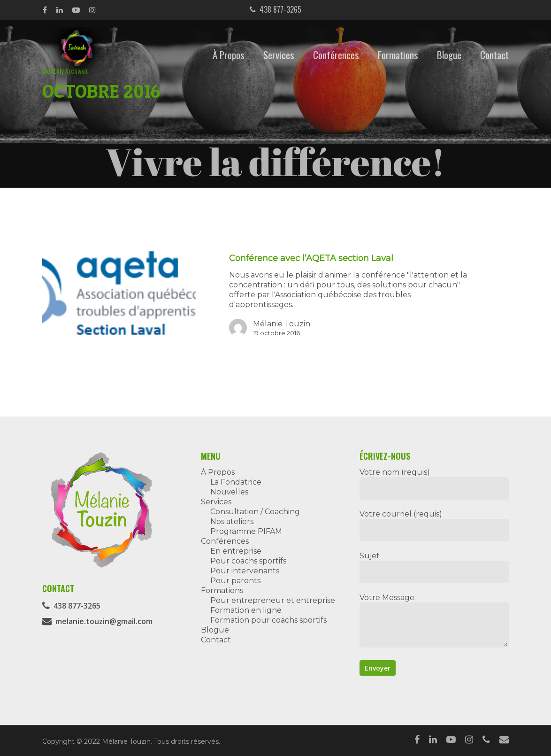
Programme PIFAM (246, 531)
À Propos (229, 55)
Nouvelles (229, 492)
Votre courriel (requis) (434, 525)
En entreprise (236, 551)
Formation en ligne (246, 610)
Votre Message (434, 621)
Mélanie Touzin (282, 324)
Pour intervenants (245, 571)
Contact (494, 55)
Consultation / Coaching (255, 512)
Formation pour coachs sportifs (268, 620)
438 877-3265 (275, 9)
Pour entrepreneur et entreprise (273, 600)
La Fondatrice (236, 482)
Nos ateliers (232, 521)
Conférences (336, 55)
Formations (398, 55)
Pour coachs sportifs (248, 561)
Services (279, 55)
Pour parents (235, 581)
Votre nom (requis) (434, 484)
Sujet (434, 567)
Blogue (449, 55)
